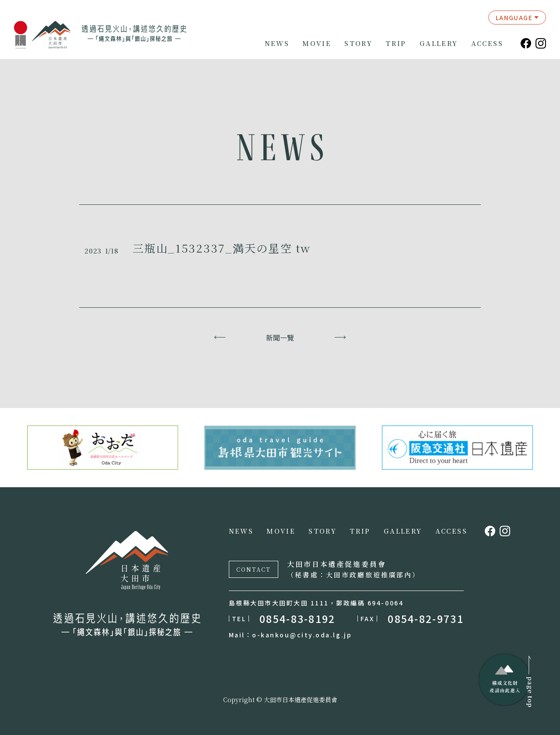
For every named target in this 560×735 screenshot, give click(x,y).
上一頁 (220, 338)
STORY (358, 43)
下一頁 (340, 338)
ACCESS (487, 43)
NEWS (277, 43)
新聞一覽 (280, 338)
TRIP (396, 43)
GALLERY (439, 43)
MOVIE (317, 43)
